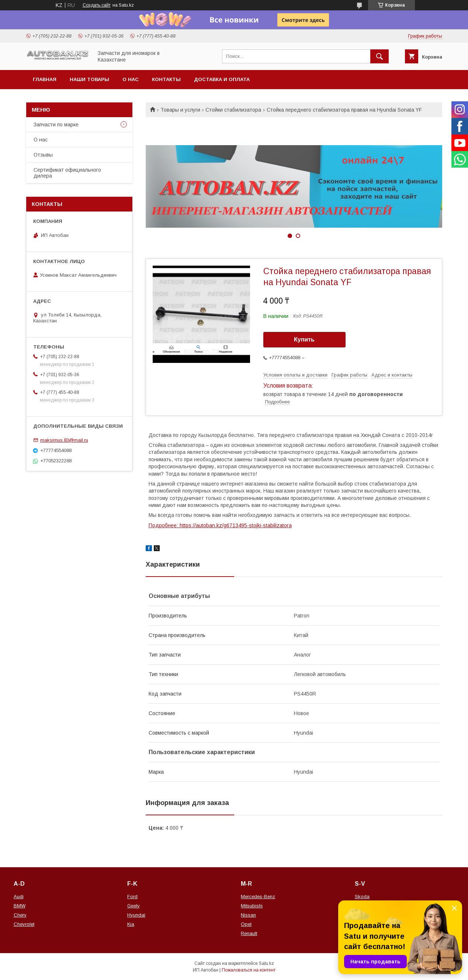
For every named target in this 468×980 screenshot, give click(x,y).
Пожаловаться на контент (249, 970)
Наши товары (89, 79)
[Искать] (379, 56)
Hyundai (136, 915)
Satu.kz (266, 963)
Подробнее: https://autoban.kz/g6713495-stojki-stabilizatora (220, 525)
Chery (20, 915)
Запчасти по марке (56, 125)
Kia (131, 924)
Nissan (248, 915)
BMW (20, 906)
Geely (134, 906)
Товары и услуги (180, 110)
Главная (45, 79)
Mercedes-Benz (258, 897)
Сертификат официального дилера (67, 173)
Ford (132, 897)
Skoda (362, 897)
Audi (19, 897)
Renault (249, 933)
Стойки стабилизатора (233, 110)
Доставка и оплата (222, 79)
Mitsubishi (252, 906)
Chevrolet (24, 924)
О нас (131, 79)
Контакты (166, 79)
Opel (246, 924)
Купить (304, 339)
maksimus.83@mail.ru (64, 440)
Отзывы (43, 155)
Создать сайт (97, 5)
